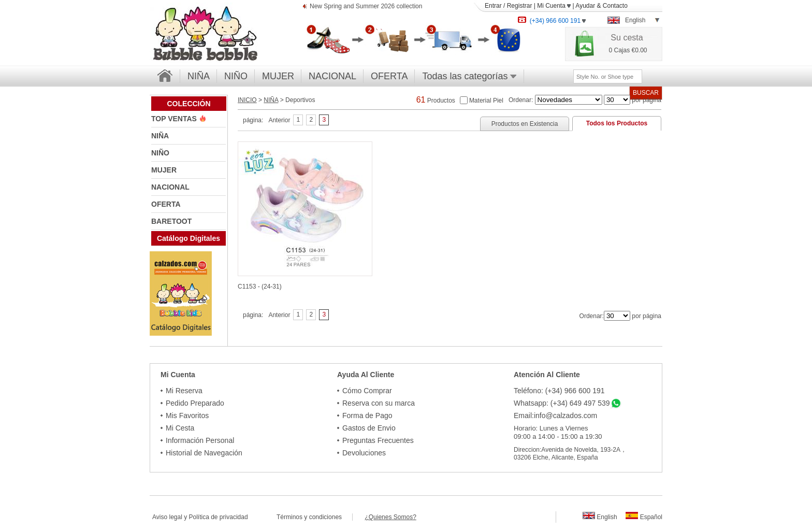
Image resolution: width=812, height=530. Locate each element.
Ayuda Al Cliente (366, 375)
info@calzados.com (565, 416)
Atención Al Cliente (547, 375)
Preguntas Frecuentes (378, 440)
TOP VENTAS (175, 119)
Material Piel (486, 100)
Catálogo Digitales (189, 238)
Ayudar (585, 6)
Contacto (615, 6)
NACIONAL (332, 76)
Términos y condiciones (314, 517)
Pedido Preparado (195, 403)
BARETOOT (171, 221)
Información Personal (200, 440)
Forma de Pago (367, 416)
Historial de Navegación (204, 453)
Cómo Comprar (367, 391)
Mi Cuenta (554, 6)
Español (644, 517)
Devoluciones (364, 453)
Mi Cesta (180, 428)
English (600, 517)
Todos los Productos (617, 123)
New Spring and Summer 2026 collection (366, 7)
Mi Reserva (184, 391)
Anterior (279, 120)
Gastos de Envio (369, 428)
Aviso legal (167, 517)
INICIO (247, 100)
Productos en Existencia (525, 124)
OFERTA (389, 76)
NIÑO (236, 76)
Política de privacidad (219, 517)
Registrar (520, 6)
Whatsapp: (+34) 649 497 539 (562, 403)
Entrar (493, 6)
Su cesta (627, 38)
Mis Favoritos (187, 416)
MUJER (278, 76)
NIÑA (199, 76)
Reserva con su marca (379, 403)
